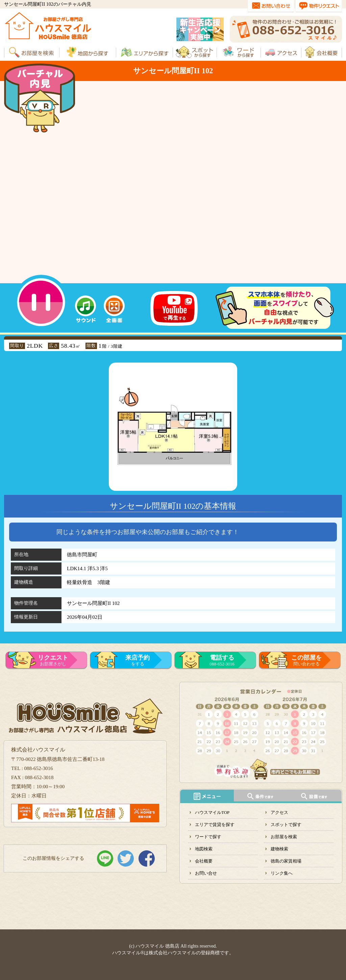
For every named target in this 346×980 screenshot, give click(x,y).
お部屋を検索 (284, 837)
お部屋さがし (53, 660)
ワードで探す (208, 837)
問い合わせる (306, 660)
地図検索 (204, 849)
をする (138, 660)
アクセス (279, 812)
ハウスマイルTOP (212, 812)
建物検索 (279, 849)
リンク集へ (282, 873)
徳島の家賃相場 (286, 861)
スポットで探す (286, 825)
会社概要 (204, 861)
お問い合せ (206, 873)
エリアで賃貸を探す (215, 825)
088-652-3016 (222, 660)
